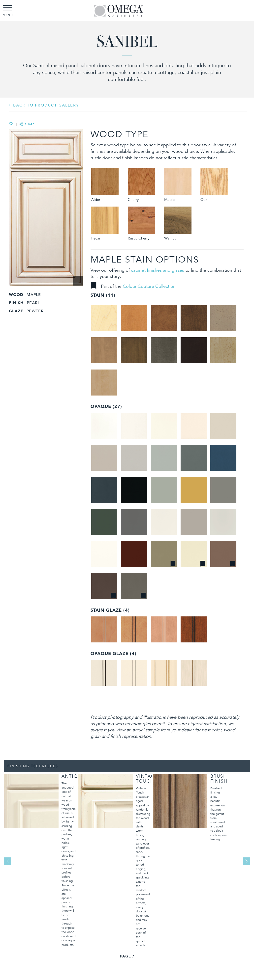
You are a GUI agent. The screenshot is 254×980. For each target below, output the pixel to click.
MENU (8, 11)
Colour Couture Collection (149, 286)
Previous (7, 861)
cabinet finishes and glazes (158, 270)
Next (247, 861)
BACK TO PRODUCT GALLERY (46, 105)
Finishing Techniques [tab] (33, 766)
